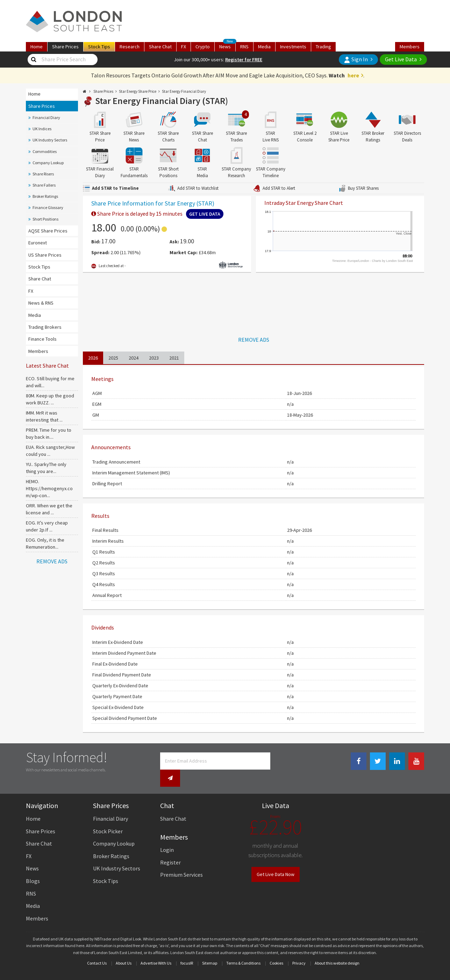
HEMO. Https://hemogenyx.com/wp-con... (49, 488)
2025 (113, 358)
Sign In (356, 59)
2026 (93, 358)
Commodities (45, 151)
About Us (124, 948)
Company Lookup (48, 163)
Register (170, 847)
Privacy (299, 948)
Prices (65, 47)
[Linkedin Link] (397, 761)
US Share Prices (45, 255)
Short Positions (45, 219)
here (353, 75)
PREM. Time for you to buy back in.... (49, 433)
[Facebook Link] (359, 761)
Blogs (33, 866)
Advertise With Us (156, 948)
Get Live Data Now (276, 860)
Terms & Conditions (243, 948)
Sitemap (210, 948)
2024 (134, 358)
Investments (293, 47)
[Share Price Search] (34, 60)
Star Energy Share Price (138, 91)
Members (410, 47)
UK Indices (42, 129)
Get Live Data (401, 59)
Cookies (276, 948)
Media (264, 47)
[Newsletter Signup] (280, 761)
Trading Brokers (45, 327)
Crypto (203, 47)
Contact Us (97, 948)
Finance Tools (42, 339)
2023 (154, 358)
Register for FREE (244, 60)
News (227, 46)
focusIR (187, 948)
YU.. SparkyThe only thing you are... (46, 468)
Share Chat (40, 279)
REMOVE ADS (52, 561)
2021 (174, 358)
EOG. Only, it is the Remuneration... (45, 543)
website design (346, 948)
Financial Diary (46, 117)
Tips (99, 47)
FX (184, 47)
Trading (323, 47)
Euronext (38, 243)
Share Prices (42, 106)
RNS (244, 47)
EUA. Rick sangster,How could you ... (50, 451)
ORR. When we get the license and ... (49, 509)
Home (37, 47)
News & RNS (41, 303)
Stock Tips (39, 267)
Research (130, 47)
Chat (160, 47)
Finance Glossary (48, 207)
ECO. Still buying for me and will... (50, 382)
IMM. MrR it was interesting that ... (44, 416)
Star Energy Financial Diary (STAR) (162, 101)
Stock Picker (108, 816)
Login (167, 835)
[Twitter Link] (378, 761)
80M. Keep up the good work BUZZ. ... (50, 399)
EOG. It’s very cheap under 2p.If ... (47, 526)
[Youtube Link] (416, 761)
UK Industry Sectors (50, 140)
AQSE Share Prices (48, 231)
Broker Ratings (45, 196)
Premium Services (181, 860)
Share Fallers (44, 185)
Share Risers (43, 174)
